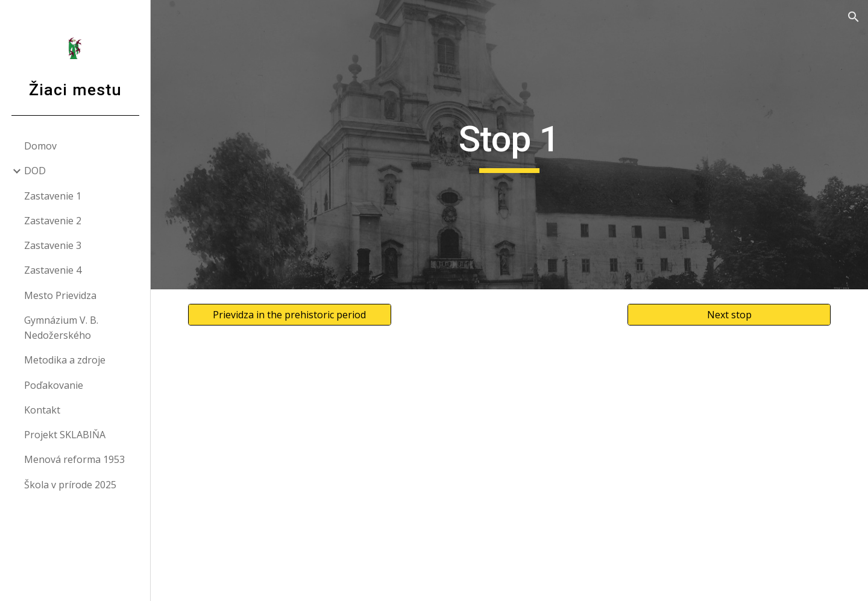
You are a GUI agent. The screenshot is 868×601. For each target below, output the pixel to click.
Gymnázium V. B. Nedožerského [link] (61, 328)
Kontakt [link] (42, 410)
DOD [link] (35, 171)
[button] (854, 17)
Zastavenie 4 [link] (53, 270)
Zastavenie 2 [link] (53, 221)
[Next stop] (729, 315)
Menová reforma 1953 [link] (74, 459)
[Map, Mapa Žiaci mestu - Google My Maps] (509, 470)
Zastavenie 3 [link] (53, 245)
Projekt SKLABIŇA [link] (65, 435)
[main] (509, 145)
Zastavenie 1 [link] (53, 196)
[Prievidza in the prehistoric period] (290, 315)
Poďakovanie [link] (54, 385)
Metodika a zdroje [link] (65, 360)
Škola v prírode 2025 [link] (70, 485)
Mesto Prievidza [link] (60, 295)
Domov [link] (40, 146)
